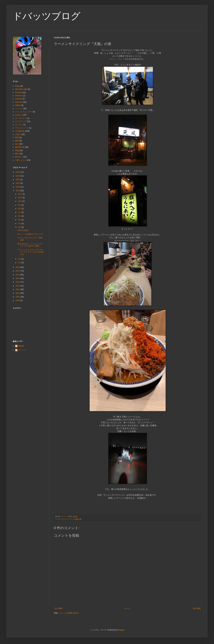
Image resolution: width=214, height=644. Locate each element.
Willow (18, 105)
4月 (20, 224)
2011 (18, 293)
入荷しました (21, 160)
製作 (17, 154)
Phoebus (19, 96)
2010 (18, 297)
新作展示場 (20, 147)
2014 (18, 282)
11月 (20, 198)
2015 (18, 278)
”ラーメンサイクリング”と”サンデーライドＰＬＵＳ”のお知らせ (31, 252)
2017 (18, 271)
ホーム (128, 608)
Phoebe (18, 92)
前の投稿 (197, 608)
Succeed (19, 102)
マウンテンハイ (22, 128)
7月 (20, 212)
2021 (18, 183)
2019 (18, 191)
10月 (20, 201)
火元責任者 (77, 519)
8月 (20, 209)
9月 (20, 205)
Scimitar (18, 99)
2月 (20, 259)
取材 (17, 138)
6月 (20, 216)
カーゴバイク (21, 118)
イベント (19, 109)
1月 (20, 263)
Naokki (21, 346)
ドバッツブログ (47, 16)
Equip (18, 86)
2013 (18, 286)
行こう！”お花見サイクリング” (30, 234)
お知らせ (19, 115)
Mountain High (21, 89)
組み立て (19, 157)
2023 (18, 180)
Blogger (121, 630)
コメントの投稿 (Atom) (69, 613)
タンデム (19, 125)
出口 (17, 144)
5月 (20, 220)
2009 (18, 301)
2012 (18, 289)
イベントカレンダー (24, 112)
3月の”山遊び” (23, 230)
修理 (17, 141)
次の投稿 (58, 608)
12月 (20, 194)
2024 (18, 176)
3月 (20, 227)
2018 (18, 267)
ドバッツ (22, 350)
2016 (18, 275)
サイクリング (67, 519)
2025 (18, 172)
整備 (17, 150)
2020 (18, 187)
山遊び (18, 134)
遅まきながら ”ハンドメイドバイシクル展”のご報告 (30, 245)
